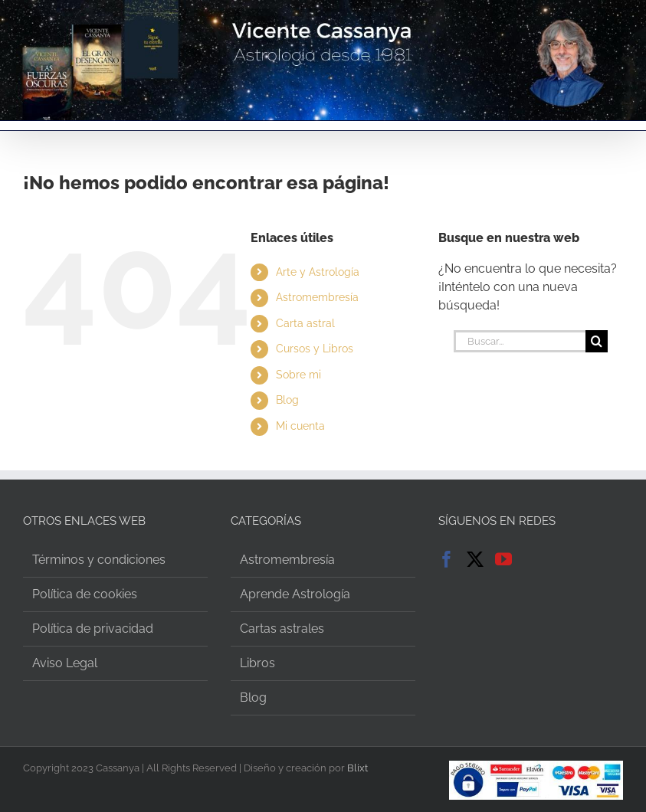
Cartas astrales (282, 629)
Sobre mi (298, 375)
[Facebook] (447, 559)
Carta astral (305, 323)
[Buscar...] (520, 341)
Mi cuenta (300, 426)
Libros (257, 663)
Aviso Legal (65, 663)
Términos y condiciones (99, 560)
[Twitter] (475, 559)
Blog (287, 400)
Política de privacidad (93, 629)
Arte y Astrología (318, 272)
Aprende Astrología (295, 594)
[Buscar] (597, 341)
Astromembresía (317, 297)
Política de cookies (85, 594)
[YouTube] (503, 559)
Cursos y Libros (315, 349)
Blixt (357, 768)
